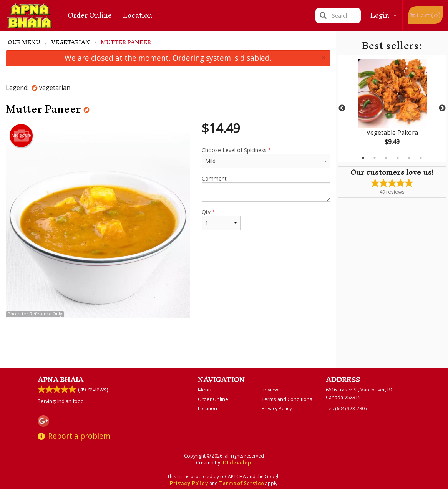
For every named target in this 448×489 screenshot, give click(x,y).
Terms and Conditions (287, 399)
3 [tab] (386, 158)
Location (138, 15)
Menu (205, 390)
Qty (221, 219)
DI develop (237, 463)
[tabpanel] (392, 108)
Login (380, 15)
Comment (266, 188)
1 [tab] (363, 158)
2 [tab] (375, 158)
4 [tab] (398, 158)
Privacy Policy (277, 408)
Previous (342, 108)
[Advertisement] (168, 343)
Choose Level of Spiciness (266, 157)
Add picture (21, 136)
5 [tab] (409, 158)
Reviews (271, 390)
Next (442, 108)
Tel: (347, 408)
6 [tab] (421, 158)
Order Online (90, 15)
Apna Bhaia (61, 380)
